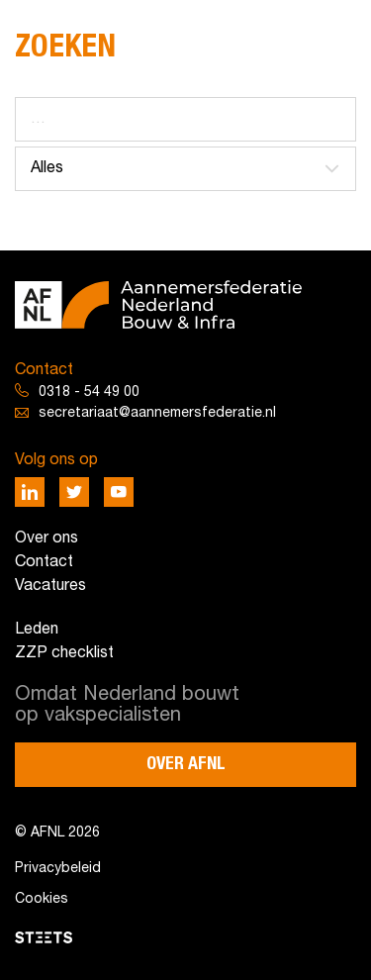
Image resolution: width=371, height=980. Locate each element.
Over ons (46, 539)
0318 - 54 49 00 (89, 392)
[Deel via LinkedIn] (30, 492)
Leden (37, 630)
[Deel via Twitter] (74, 492)
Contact (44, 562)
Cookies (42, 899)
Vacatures (50, 586)
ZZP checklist (64, 653)
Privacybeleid (58, 869)
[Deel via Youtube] (119, 492)
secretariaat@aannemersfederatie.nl (157, 413)
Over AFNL (186, 764)
